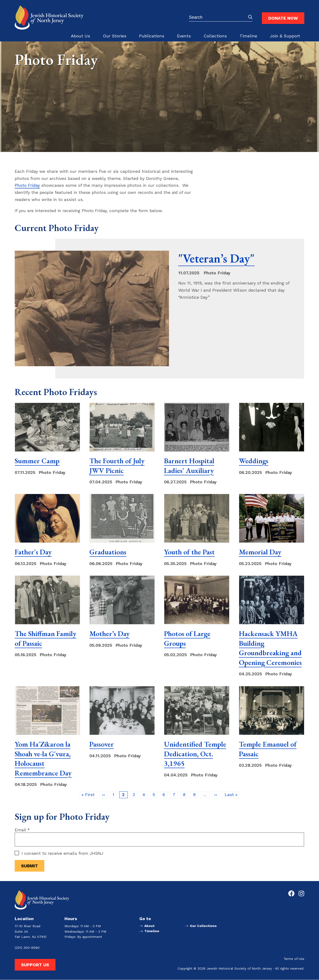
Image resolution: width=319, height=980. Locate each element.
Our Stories (115, 36)
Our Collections (203, 926)
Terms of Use (294, 959)
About (149, 926)
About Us (80, 36)
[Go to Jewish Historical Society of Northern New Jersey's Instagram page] (301, 894)
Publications (152, 36)
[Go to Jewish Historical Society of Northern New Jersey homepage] (49, 18)
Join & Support (285, 36)
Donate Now (283, 18)
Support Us (35, 965)
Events (184, 36)
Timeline (248, 36)
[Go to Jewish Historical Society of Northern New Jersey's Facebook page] (291, 894)
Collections (215, 36)
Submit (250, 17)
